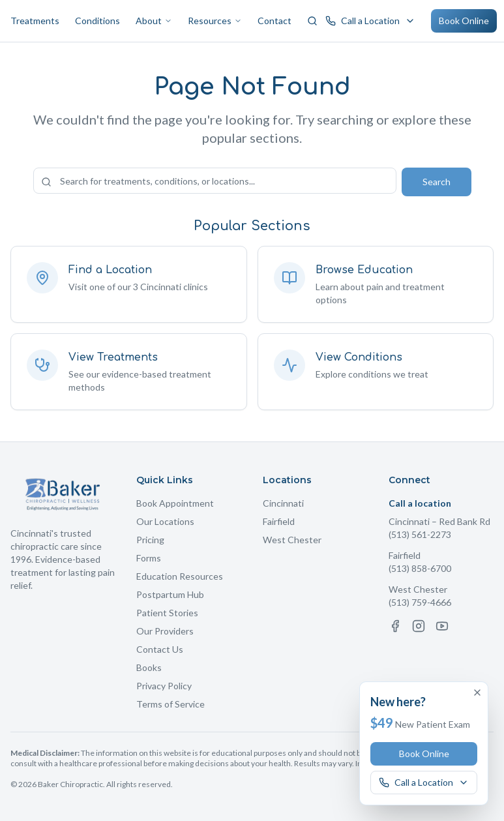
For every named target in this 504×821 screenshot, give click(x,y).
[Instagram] (419, 626)
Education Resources (180, 576)
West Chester (292, 540)
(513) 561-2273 (420, 534)
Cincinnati (283, 503)
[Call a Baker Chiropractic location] (370, 21)
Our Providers (165, 631)
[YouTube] (442, 626)
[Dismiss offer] (477, 693)
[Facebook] (395, 626)
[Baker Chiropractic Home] (63, 494)
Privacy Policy (164, 686)
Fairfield (279, 521)
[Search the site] (215, 181)
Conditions (97, 21)
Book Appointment (175, 503)
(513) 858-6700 (420, 568)
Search (437, 182)
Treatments (35, 21)
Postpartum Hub (170, 594)
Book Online (464, 21)
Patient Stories (167, 613)
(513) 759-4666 (420, 602)
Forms (149, 558)
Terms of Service (170, 704)
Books (149, 667)
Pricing (150, 540)
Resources (215, 21)
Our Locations (165, 521)
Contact (274, 21)
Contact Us (160, 649)
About (154, 21)
